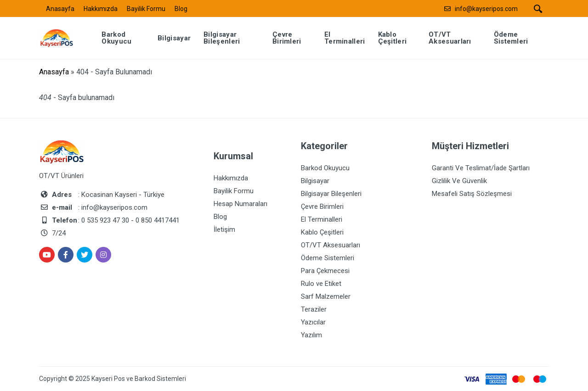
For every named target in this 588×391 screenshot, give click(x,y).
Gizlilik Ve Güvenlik (459, 181)
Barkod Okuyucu (325, 168)
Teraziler (314, 309)
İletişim (224, 229)
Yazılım (311, 335)
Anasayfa (60, 9)
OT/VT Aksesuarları (331, 245)
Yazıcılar (313, 322)
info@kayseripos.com (486, 9)
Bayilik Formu (146, 9)
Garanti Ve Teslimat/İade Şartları (481, 168)
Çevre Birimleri (322, 207)
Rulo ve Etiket (321, 284)
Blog (181, 9)
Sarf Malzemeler (326, 296)
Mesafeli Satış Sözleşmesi (472, 194)
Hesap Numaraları (240, 204)
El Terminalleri (322, 219)
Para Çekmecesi (325, 271)
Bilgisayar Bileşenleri (331, 194)
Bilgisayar (315, 181)
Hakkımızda (101, 9)
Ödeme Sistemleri (328, 258)
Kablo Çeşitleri (322, 232)
